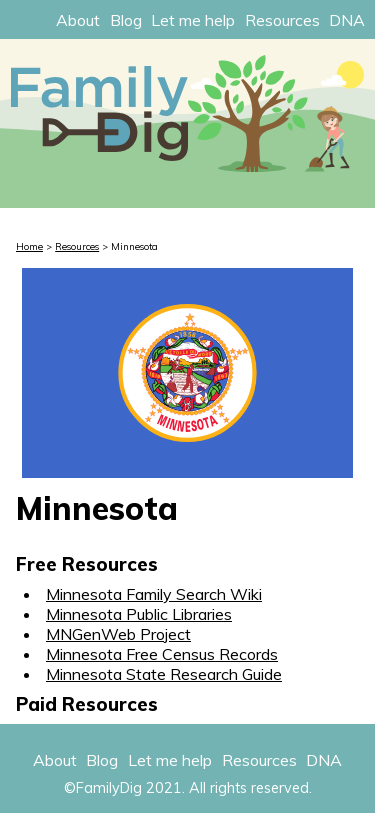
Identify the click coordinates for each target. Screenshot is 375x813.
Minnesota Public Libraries (139, 614)
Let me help (193, 20)
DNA (347, 20)
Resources (282, 20)
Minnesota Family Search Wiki (154, 594)
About (78, 20)
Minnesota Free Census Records (162, 654)
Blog (126, 20)
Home (29, 246)
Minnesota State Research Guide (164, 674)
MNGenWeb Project (118, 634)
